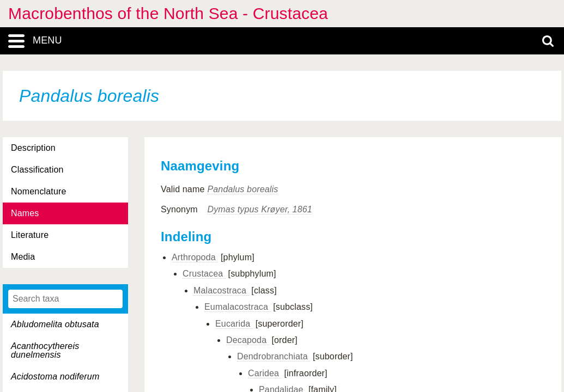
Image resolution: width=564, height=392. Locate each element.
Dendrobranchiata (274, 356)
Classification (37, 170)
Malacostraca (221, 290)
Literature (30, 235)
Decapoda (248, 340)
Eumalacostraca (238, 307)
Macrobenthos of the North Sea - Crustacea (168, 13)
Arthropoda (195, 257)
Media (23, 257)
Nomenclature (39, 191)
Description (33, 148)
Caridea (265, 373)
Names (25, 213)
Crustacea (204, 274)
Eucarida (234, 324)
